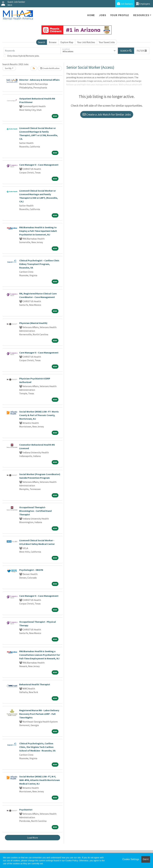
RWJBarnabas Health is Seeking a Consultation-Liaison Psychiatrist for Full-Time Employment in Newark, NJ (40, 655)
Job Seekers (125, 4)
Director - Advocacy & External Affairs (39, 80)
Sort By (8, 68)
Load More (32, 838)
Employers (143, 4)
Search (42, 42)
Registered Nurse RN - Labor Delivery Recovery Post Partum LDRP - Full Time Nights (39, 714)
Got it (146, 859)
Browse (53, 42)
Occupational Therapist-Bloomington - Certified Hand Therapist (35, 511)
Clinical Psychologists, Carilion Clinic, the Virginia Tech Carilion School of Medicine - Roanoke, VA (37, 747)
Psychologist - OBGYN (31, 570)
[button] (142, 51)
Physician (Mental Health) (33, 323)
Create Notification (50, 68)
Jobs (102, 15)
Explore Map (67, 42)
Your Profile (120, 15)
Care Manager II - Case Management (39, 165)
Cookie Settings (131, 859)
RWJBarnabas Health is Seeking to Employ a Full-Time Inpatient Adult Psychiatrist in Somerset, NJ (38, 231)
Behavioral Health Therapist (35, 684)
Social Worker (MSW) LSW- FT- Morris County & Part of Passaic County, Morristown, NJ (39, 415)
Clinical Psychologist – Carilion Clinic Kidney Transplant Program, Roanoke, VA (39, 264)
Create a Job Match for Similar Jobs (107, 114)
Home (91, 15)
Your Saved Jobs (107, 42)
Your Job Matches (86, 42)
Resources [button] (141, 15)
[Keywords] (32, 51)
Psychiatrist (26, 810)
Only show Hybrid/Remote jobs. (23, 56)
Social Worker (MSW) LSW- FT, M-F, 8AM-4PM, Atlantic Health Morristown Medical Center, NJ (40, 780)
